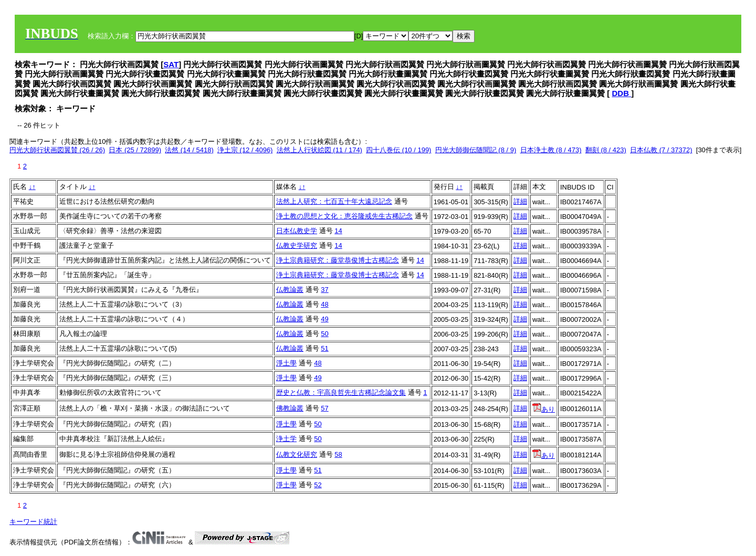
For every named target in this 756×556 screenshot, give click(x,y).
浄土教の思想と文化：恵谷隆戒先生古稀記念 (344, 216)
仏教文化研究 (297, 454)
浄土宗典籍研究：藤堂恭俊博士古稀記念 (338, 260)
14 (338, 231)
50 (324, 334)
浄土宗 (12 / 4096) (245, 150)
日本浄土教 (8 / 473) (551, 150)
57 (324, 408)
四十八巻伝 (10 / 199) (398, 150)
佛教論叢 (290, 408)
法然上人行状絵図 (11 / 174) (319, 150)
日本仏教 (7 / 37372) (661, 150)
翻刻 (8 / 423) (606, 150)
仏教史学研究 (297, 245)
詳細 (520, 201)
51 (324, 348)
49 (324, 319)
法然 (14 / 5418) (189, 150)
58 (338, 454)
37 (324, 290)
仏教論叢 (290, 290)
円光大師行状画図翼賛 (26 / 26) (57, 150)
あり (544, 409)
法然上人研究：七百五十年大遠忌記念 (334, 201)
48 (324, 304)
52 (318, 485)
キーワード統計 (33, 522)
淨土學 (286, 363)
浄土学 (286, 439)
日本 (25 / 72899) (135, 150)
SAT (171, 64)
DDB (622, 93)
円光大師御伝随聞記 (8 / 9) (476, 150)
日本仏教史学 (297, 231)
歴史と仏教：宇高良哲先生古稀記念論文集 (341, 392)
